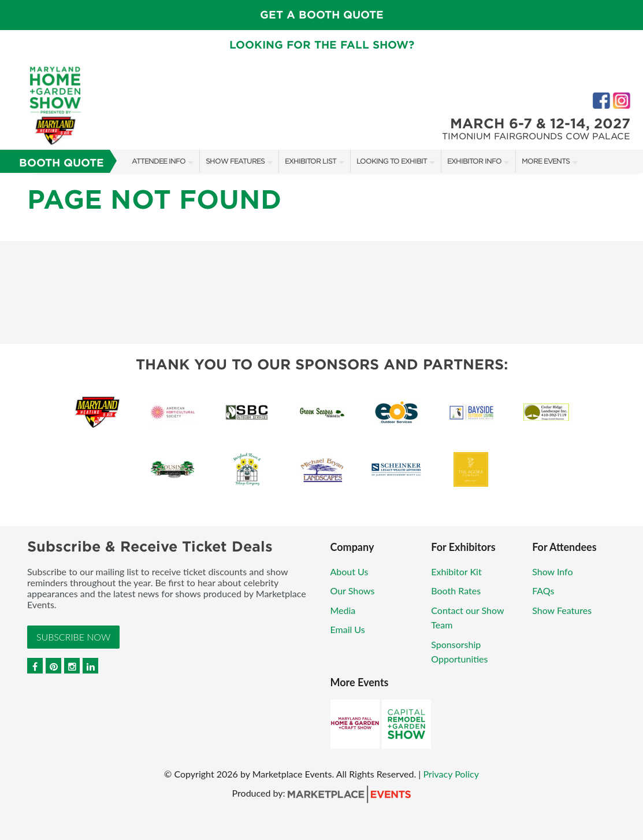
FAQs (543, 591)
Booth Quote (62, 163)
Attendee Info (159, 161)
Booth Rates (456, 591)
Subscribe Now (73, 637)
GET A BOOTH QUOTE (322, 15)
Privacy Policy (451, 774)
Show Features (235, 161)
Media (343, 610)
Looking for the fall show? (322, 45)
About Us (350, 571)
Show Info (552, 571)
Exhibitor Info (474, 161)
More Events (546, 161)
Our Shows (353, 591)
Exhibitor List (311, 161)
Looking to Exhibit (392, 161)
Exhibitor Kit (456, 571)
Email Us (348, 629)
